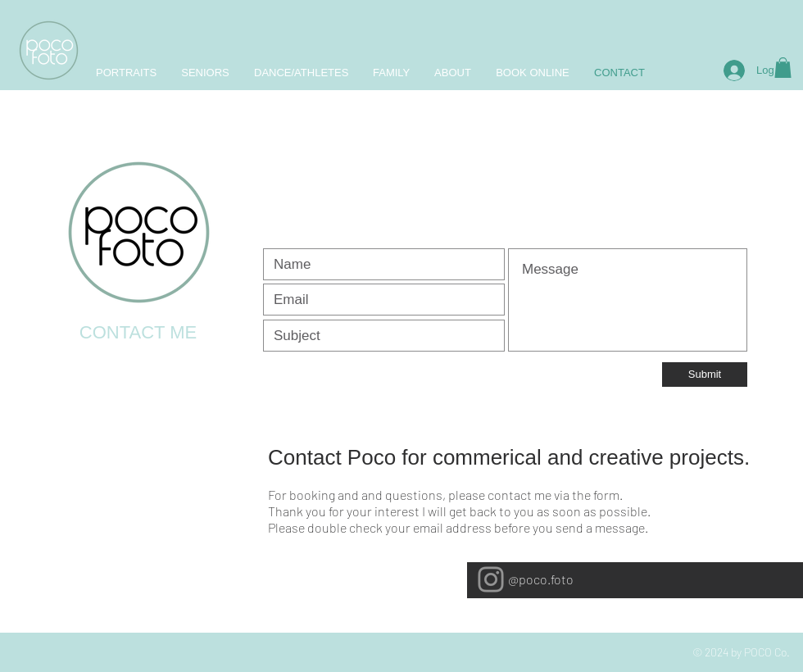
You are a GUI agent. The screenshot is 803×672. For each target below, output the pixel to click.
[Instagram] (491, 579)
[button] (783, 68)
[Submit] (705, 375)
